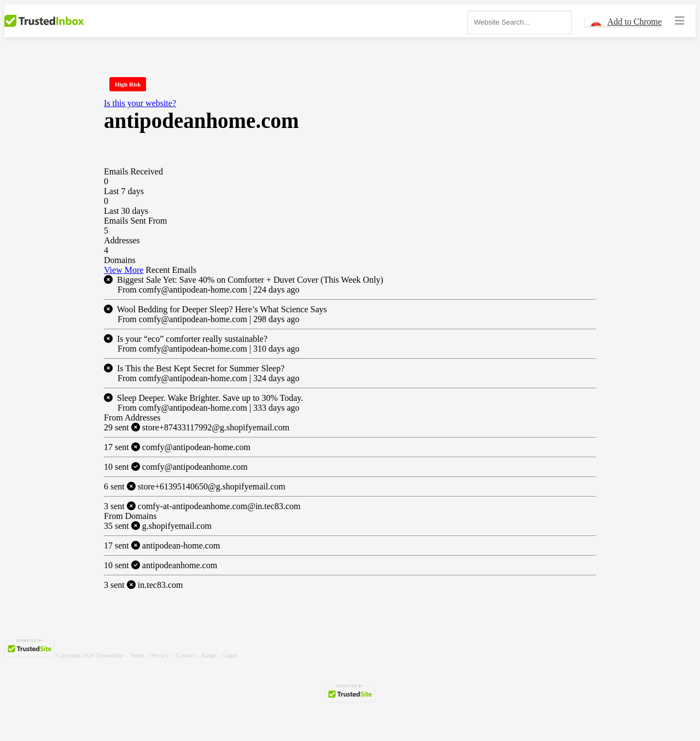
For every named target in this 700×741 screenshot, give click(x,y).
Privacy (160, 655)
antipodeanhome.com (161, 565)
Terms (137, 655)
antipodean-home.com (162, 545)
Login (230, 655)
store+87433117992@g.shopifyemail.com (197, 427)
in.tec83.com (143, 585)
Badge (209, 655)
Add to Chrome (634, 22)
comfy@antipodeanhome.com (176, 467)
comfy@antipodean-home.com (177, 447)
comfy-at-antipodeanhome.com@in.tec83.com (202, 506)
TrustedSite (109, 655)
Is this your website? (140, 103)
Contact (185, 655)
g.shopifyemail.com (158, 526)
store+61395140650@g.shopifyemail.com (195, 486)
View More (124, 270)
